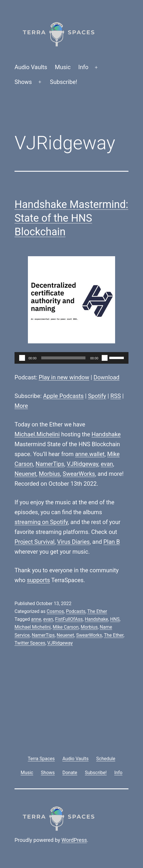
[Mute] (105, 358)
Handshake (106, 434)
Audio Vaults (31, 67)
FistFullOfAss (69, 619)
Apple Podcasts (63, 396)
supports (38, 580)
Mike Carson (66, 627)
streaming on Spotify (41, 522)
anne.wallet (90, 454)
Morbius (50, 474)
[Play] (22, 358)
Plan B (112, 542)
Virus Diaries (74, 542)
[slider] (64, 358)
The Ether (97, 611)
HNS (115, 619)
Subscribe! (64, 82)
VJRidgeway (83, 464)
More (21, 406)
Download (107, 377)
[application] (71, 358)
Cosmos (55, 611)
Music (63, 67)
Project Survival (35, 542)
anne (36, 619)
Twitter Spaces (30, 643)
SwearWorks (79, 474)
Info (83, 67)
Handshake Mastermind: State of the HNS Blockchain (71, 218)
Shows (23, 82)
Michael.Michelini (37, 434)
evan (107, 464)
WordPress (74, 840)
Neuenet (25, 474)
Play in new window (64, 377)
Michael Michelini (33, 627)
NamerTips (50, 464)
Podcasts (76, 611)
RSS (116, 396)
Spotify (97, 396)
